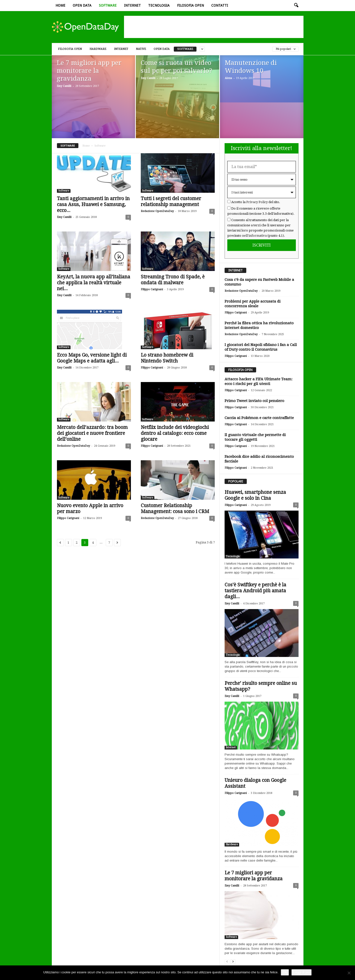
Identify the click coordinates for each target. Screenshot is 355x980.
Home (60, 5)
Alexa (228, 78)
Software (108, 5)
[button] (296, 5)
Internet (132, 5)
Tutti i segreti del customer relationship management (171, 202)
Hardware (98, 49)
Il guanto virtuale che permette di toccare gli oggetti (255, 437)
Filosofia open (190, 5)
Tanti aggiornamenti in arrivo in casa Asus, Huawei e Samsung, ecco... (93, 204)
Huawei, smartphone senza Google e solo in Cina (255, 495)
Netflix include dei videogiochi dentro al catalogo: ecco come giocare (175, 433)
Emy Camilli (64, 86)
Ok (285, 972)
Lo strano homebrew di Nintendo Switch (167, 358)
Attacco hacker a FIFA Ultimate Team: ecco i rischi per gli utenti (258, 381)
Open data (82, 5)
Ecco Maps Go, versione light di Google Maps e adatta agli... (92, 358)
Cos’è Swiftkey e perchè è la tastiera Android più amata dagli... (255, 591)
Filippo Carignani (152, 289)
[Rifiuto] (349, 973)
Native (141, 49)
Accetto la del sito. (256, 202)
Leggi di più (302, 972)
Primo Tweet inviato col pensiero (254, 401)
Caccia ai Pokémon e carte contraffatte (259, 418)
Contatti (220, 5)
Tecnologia (159, 5)
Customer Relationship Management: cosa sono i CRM (175, 509)
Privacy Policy (257, 202)
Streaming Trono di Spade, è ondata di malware (173, 280)
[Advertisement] (214, 27)
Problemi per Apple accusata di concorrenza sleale (253, 304)
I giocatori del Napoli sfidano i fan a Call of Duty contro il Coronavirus (261, 347)
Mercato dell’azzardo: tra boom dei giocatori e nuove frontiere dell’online (92, 433)
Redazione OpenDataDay (157, 211)
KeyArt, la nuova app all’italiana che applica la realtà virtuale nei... (94, 283)
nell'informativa (254, 236)
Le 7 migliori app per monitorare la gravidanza (254, 876)
